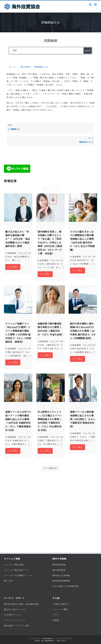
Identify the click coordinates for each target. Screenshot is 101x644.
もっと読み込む (50, 468)
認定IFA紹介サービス (15, 610)
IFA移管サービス (13, 615)
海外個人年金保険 (61, 576)
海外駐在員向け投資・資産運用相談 (21, 604)
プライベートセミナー (15, 620)
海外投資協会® (48, 638)
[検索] (46, 51)
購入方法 (8, 581)
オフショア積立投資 (14, 565)
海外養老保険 (59, 570)
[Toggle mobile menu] (96, 5)
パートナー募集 (60, 610)
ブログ (56, 615)
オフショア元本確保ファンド (18, 576)
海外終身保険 (59, 565)
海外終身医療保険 (61, 581)
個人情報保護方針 (48, 641)
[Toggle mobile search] (90, 5)
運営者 (37, 641)
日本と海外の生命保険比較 (65, 586)
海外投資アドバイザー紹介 (17, 626)
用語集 (56, 620)
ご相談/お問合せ (61, 604)
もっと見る (13, 267)
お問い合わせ (61, 641)
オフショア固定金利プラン (17, 570)
